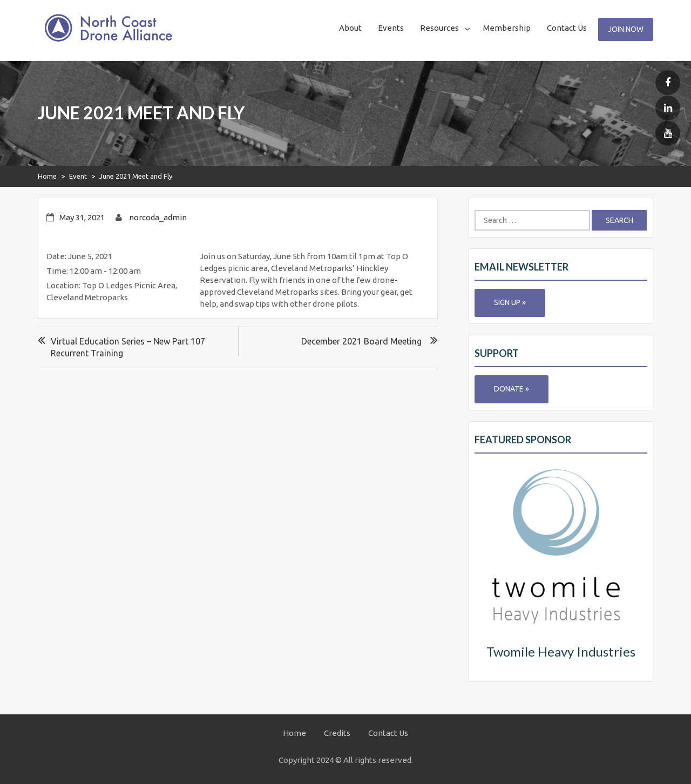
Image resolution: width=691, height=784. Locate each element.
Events (391, 28)
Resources (439, 28)
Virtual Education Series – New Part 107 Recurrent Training (128, 347)
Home (47, 176)
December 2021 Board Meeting (361, 341)
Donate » (512, 389)
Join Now (626, 29)
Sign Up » (510, 302)
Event (78, 176)
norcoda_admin (158, 217)
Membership (507, 28)
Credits (337, 733)
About (350, 28)
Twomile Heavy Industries (561, 651)
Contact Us (567, 28)
